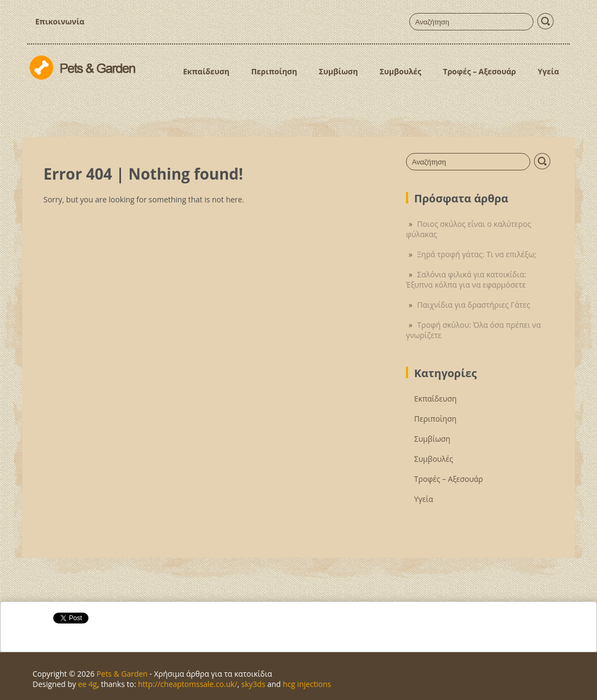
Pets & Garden (122, 674)
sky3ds (253, 684)
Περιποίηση (274, 71)
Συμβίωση (338, 71)
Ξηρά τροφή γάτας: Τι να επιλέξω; (477, 254)
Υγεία (548, 71)
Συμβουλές (400, 71)
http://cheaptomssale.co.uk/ (188, 684)
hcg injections (307, 684)
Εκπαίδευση (206, 71)
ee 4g (88, 684)
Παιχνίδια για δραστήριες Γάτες (474, 305)
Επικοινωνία (60, 21)
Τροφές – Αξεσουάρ (479, 71)
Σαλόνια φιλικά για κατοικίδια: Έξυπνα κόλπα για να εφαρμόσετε (466, 279)
